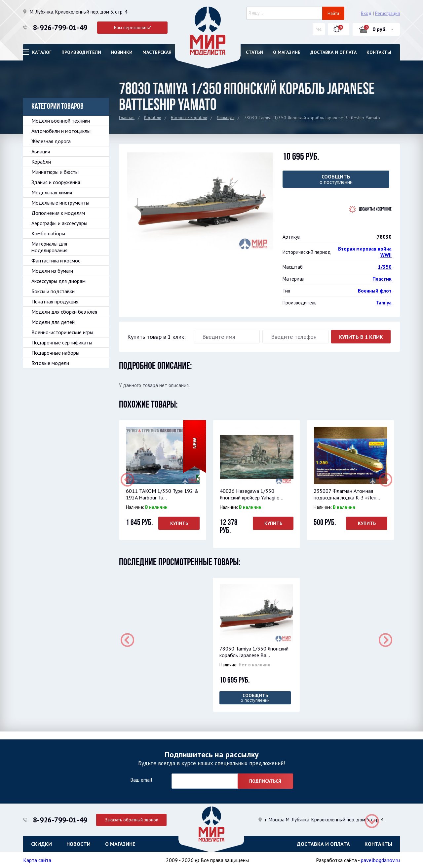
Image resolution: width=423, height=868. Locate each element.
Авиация (41, 151)
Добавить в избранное (375, 209)
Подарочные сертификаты (62, 342)
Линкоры (226, 117)
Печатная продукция (55, 301)
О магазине (287, 52)
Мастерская (157, 52)
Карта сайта (37, 860)
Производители (81, 52)
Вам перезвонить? (133, 27)
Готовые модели (50, 363)
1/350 (385, 267)
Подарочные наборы (55, 353)
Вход (366, 13)
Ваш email (141, 780)
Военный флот (375, 291)
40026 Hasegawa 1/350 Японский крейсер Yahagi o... (251, 494)
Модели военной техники (61, 121)
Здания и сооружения (56, 182)
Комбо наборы (48, 233)
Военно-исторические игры (62, 332)
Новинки (122, 52)
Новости (78, 843)
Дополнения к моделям (58, 213)
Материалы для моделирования (49, 247)
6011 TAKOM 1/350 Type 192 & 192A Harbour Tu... (162, 494)
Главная (127, 117)
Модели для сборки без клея (64, 312)
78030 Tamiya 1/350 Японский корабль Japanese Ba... (254, 652)
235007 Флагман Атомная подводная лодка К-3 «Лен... (346, 494)
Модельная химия (52, 192)
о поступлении (336, 179)
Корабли (153, 117)
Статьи (254, 52)
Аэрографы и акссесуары (59, 223)
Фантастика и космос (56, 260)
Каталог (42, 52)
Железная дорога (51, 141)
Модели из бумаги (52, 271)
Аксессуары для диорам (58, 281)
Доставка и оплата (333, 52)
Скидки (41, 843)
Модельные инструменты (60, 203)
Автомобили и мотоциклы (61, 131)
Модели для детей (53, 322)
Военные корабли (189, 117)
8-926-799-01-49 (60, 27)
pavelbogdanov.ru (380, 860)
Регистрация (387, 13)
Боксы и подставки (53, 291)
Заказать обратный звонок (133, 819)
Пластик (382, 279)
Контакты (379, 52)
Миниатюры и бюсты (55, 172)
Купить (179, 523)
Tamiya (384, 303)
